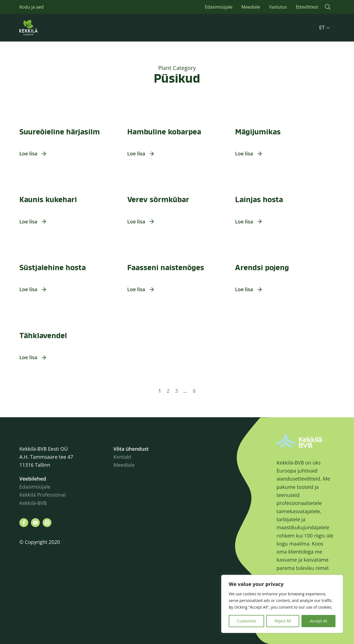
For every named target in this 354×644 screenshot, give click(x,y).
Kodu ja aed (32, 7)
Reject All (283, 621)
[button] (328, 7)
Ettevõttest (307, 7)
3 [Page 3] (176, 391)
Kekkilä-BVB (33, 503)
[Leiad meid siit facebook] (24, 523)
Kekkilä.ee (41, 28)
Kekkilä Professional (43, 495)
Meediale (251, 7)
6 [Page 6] (194, 391)
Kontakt (122, 457)
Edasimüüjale (219, 7)
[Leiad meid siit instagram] (47, 523)
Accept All (318, 621)
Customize (246, 621)
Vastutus (278, 7)
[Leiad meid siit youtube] (35, 523)
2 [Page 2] (168, 391)
